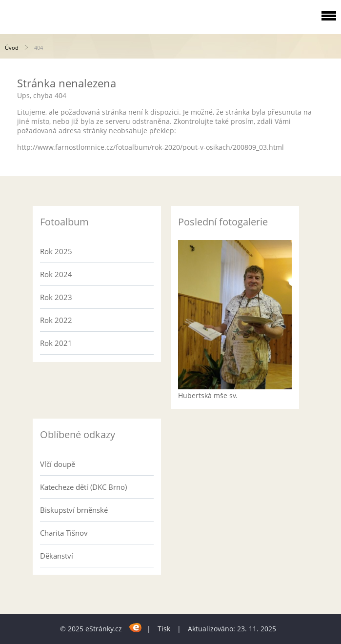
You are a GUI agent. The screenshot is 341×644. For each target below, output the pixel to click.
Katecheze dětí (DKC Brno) (83, 487)
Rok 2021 (56, 343)
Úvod (12, 48)
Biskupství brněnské (74, 510)
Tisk (164, 629)
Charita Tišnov (64, 533)
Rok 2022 (56, 320)
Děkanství (57, 556)
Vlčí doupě (58, 464)
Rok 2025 (56, 251)
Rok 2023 (56, 297)
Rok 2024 (56, 274)
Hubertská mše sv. (208, 395)
